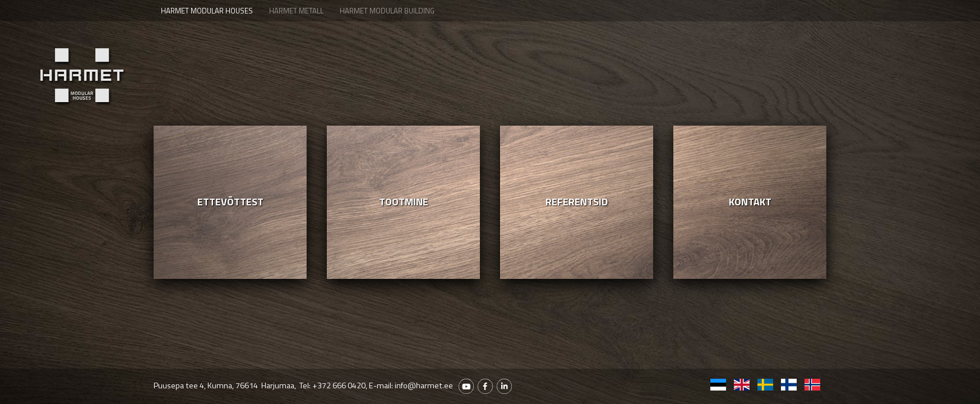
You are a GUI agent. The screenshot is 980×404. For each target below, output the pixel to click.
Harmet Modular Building (387, 11)
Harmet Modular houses (207, 11)
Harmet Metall (296, 11)
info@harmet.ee (424, 385)
